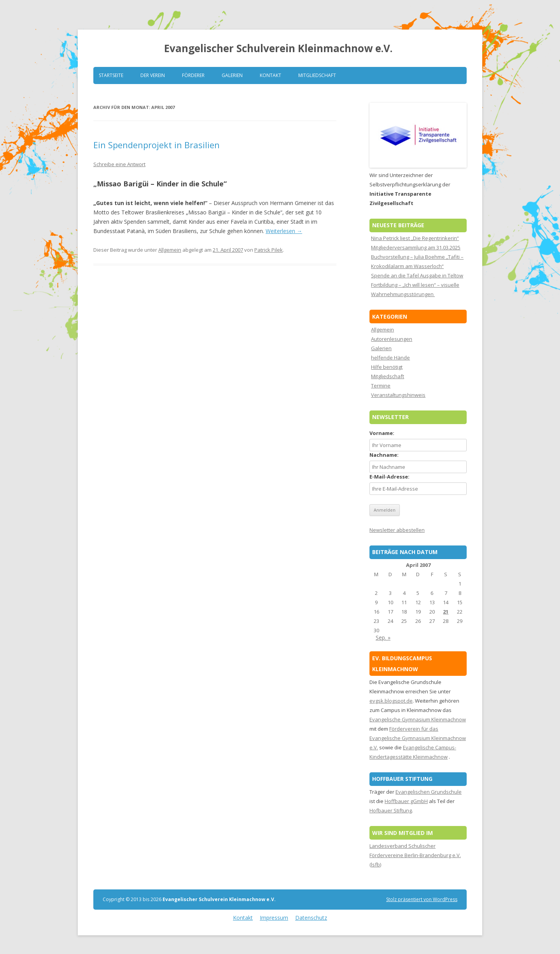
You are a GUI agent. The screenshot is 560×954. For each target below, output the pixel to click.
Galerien (232, 75)
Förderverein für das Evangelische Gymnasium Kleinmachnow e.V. (418, 738)
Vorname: (382, 433)
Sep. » (383, 637)
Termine (381, 386)
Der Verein (153, 75)
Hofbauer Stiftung (391, 810)
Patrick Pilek (269, 250)
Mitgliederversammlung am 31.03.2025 (416, 247)
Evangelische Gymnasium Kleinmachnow (418, 719)
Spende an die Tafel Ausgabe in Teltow (417, 275)
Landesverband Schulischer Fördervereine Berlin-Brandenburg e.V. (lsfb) (415, 855)
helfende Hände (390, 358)
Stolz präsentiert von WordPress (422, 899)
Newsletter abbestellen (397, 530)
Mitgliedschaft (317, 75)
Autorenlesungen (392, 339)
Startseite (111, 75)
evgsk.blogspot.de (391, 701)
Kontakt (270, 75)
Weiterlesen (284, 231)
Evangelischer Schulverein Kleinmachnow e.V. (278, 48)
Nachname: (384, 455)
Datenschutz (311, 918)
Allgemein (170, 250)
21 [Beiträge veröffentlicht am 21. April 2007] (446, 612)
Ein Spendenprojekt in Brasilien (157, 145)
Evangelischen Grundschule (429, 792)
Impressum (274, 918)
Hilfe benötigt (387, 367)
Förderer (193, 75)
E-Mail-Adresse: (389, 477)
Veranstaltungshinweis (398, 395)
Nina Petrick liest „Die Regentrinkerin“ (415, 238)
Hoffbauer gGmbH (406, 801)
